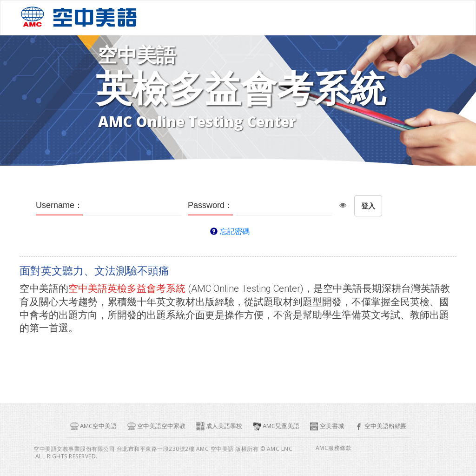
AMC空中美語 (93, 426)
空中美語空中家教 (156, 426)
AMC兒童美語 (276, 426)
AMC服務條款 (334, 448)
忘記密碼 (235, 231)
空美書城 (327, 426)
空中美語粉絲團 (380, 426)
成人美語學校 (219, 426)
